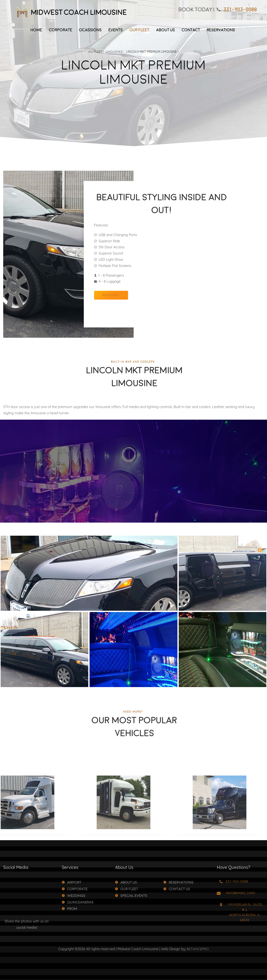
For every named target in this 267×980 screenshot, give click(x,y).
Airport (72, 883)
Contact (191, 30)
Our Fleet (139, 30)
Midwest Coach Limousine (70, 13)
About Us (166, 30)
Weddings (74, 896)
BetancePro (198, 949)
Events (116, 30)
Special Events (131, 896)
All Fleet (96, 52)
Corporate (61, 30)
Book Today (111, 303)
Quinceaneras (78, 902)
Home (36, 30)
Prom (69, 909)
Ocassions (90, 30)
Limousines (114, 52)
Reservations (221, 30)
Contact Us (177, 889)
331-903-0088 (240, 10)
